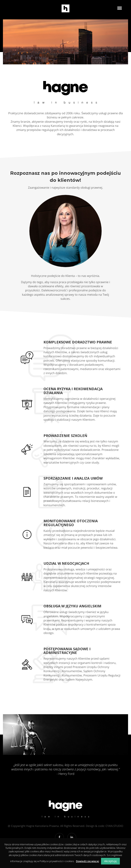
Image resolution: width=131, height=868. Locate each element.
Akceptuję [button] (110, 861)
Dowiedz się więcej (88, 861)
